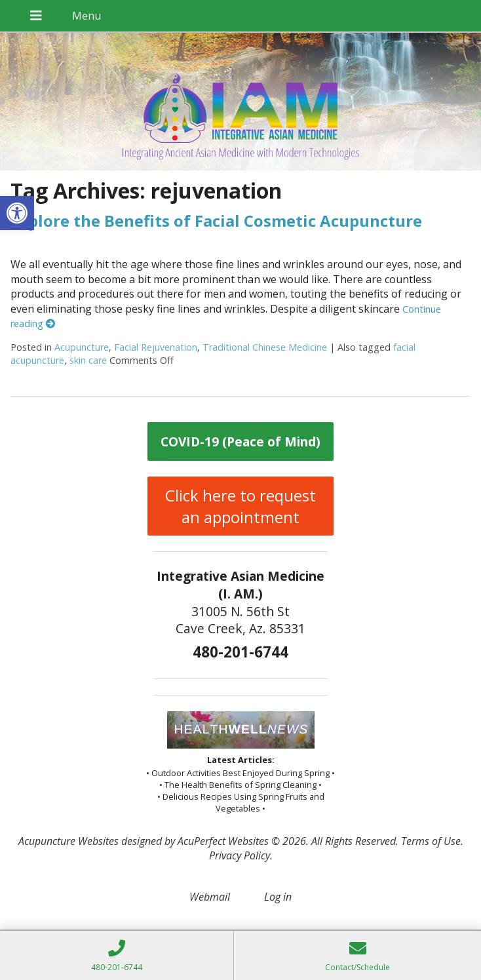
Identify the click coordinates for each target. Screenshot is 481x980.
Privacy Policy (240, 855)
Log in (278, 897)
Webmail (210, 897)
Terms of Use (431, 841)
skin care (88, 360)
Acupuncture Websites (68, 841)
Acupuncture (82, 347)
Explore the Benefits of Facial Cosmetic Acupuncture (216, 221)
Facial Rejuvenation (156, 347)
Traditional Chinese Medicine (265, 347)
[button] (17, 213)
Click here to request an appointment (240, 506)
